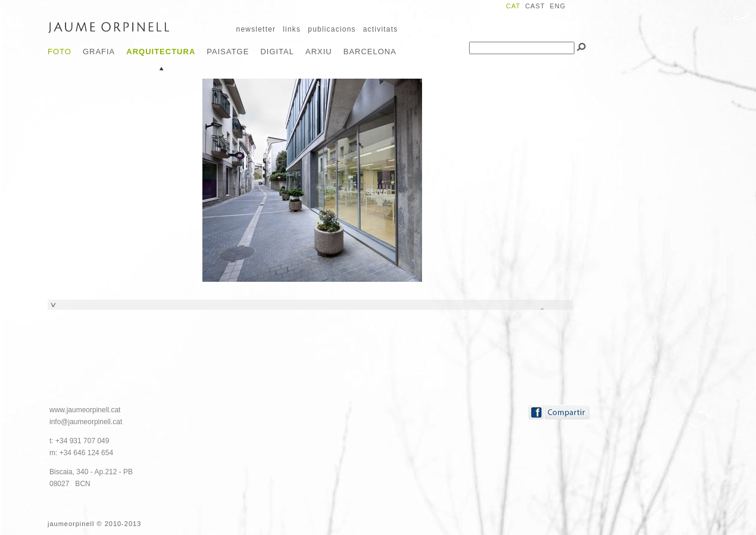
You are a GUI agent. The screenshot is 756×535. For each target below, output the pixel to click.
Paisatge (228, 52)
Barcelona (370, 52)
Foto (60, 52)
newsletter (256, 29)
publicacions (332, 29)
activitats (381, 29)
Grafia (99, 52)
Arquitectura (161, 52)
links (292, 29)
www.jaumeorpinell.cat (85, 410)
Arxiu (319, 52)
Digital (277, 52)
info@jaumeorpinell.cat (86, 422)
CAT (513, 6)
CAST (535, 6)
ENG (557, 6)
